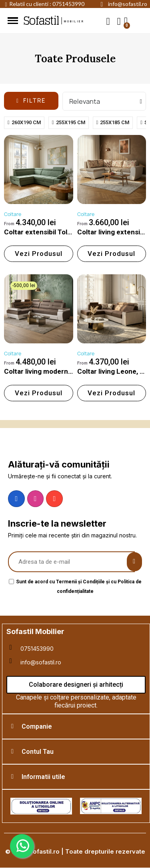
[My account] (119, 21)
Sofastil (41, 21)
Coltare (13, 214)
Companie (37, 726)
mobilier (74, 22)
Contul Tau (38, 752)
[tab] (76, 726)
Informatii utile (43, 777)
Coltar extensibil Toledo (42, 232)
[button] (108, 21)
